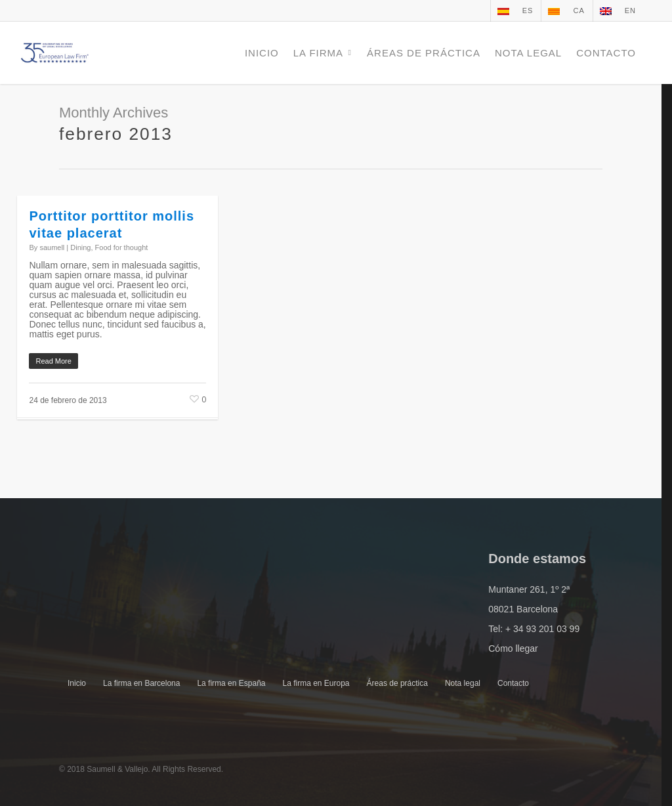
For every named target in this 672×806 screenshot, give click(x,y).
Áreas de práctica (397, 683)
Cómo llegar (513, 648)
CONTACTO (606, 53)
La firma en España (231, 683)
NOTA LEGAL (528, 53)
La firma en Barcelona (141, 683)
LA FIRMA (324, 53)
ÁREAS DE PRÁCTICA (424, 53)
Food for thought (122, 247)
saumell (52, 247)
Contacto (513, 683)
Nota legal (463, 683)
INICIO (262, 53)
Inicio (77, 683)
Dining (80, 247)
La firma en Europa (316, 683)
